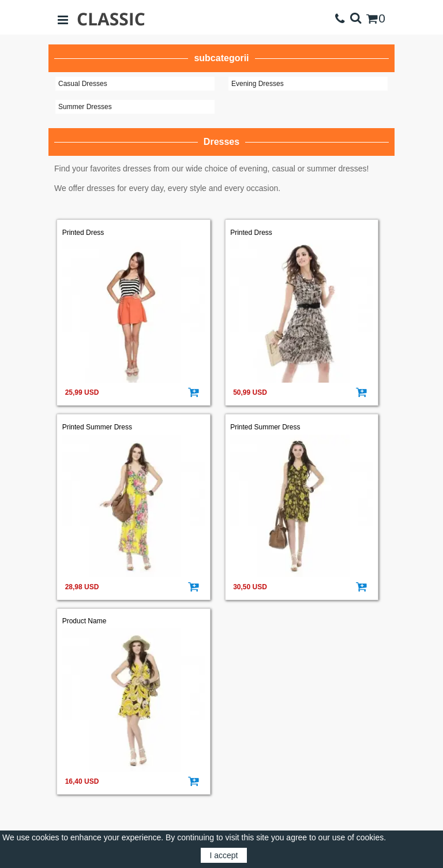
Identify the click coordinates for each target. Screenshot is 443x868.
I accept (224, 855)
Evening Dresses (258, 84)
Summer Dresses (85, 107)
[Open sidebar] (63, 19)
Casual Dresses (83, 84)
